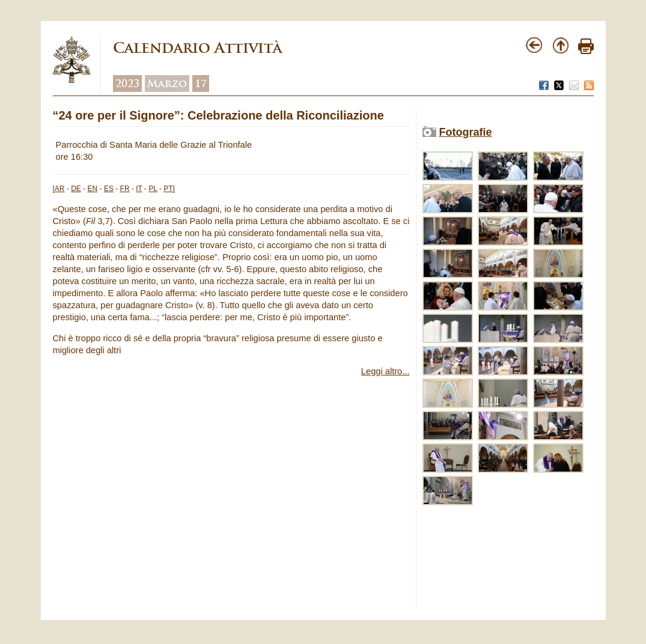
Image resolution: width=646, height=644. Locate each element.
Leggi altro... (385, 371)
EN (93, 189)
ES (109, 189)
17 (201, 84)
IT (139, 189)
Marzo (167, 84)
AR (60, 189)
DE (76, 189)
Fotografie (466, 132)
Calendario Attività (197, 48)
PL (153, 189)
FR (125, 189)
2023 (127, 84)
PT (168, 189)
